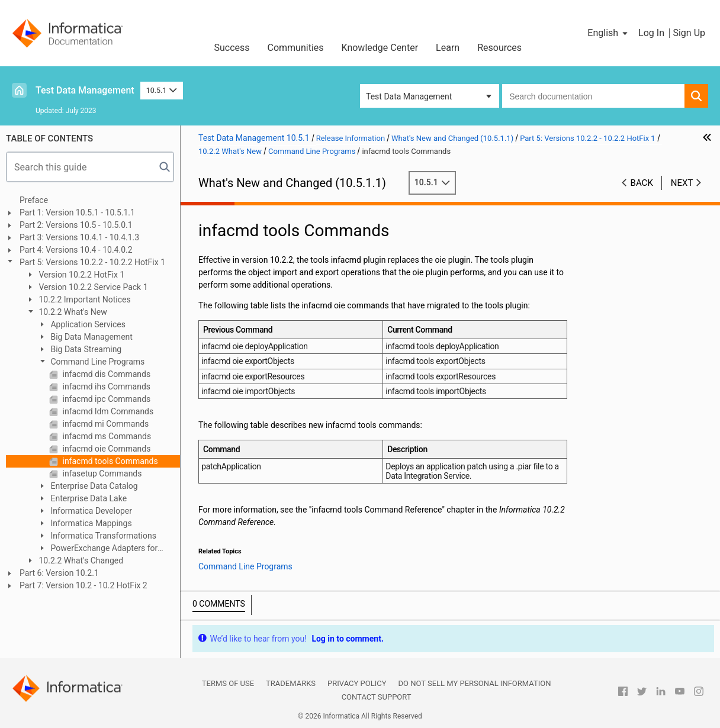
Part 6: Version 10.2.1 (59, 573)
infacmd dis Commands (105, 374)
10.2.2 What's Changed (80, 561)
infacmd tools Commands (109, 461)
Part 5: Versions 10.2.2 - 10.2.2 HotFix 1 (92, 262)
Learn (448, 48)
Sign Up (689, 33)
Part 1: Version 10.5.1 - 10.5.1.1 (77, 212)
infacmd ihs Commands (105, 386)
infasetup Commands (101, 473)
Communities (296, 48)
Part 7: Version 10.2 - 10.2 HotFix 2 (83, 585)
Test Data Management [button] (409, 96)
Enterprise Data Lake (88, 498)
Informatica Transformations (102, 536)
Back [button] (642, 183)
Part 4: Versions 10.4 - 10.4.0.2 (76, 250)
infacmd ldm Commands (107, 411)
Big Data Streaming (85, 349)
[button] (608, 33)
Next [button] (682, 183)
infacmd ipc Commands (105, 399)
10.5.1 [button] (162, 90)
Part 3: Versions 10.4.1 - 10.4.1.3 (79, 237)
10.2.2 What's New (72, 312)
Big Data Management (91, 337)
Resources (499, 48)
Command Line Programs (97, 362)
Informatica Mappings (90, 523)
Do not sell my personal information (474, 683)
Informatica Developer (90, 511)
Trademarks (291, 683)
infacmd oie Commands (105, 449)
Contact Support (377, 697)
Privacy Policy (357, 683)
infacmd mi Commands (105, 424)
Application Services (87, 324)
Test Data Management (85, 90)
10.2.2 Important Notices (84, 299)
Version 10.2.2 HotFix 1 (81, 275)
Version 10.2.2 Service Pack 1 (92, 287)
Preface (34, 200)
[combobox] (593, 96)
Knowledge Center (380, 48)
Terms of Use (228, 683)
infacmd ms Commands (106, 436)
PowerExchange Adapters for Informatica (97, 549)
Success (232, 48)
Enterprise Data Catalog (93, 486)
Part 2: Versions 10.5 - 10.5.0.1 (76, 225)
